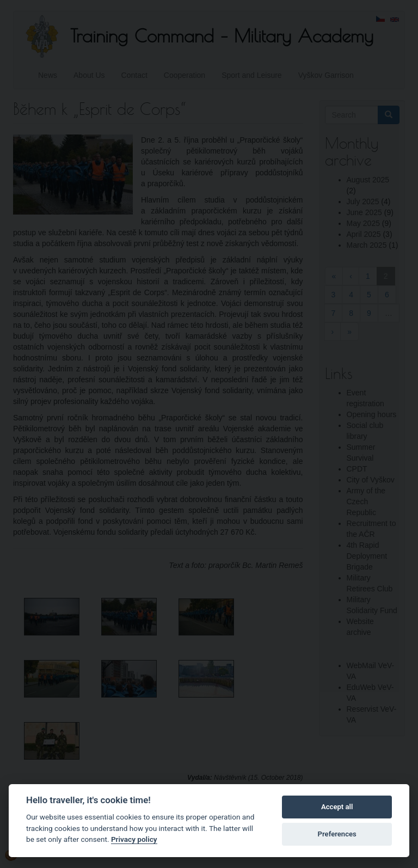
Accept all (337, 807)
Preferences (337, 834)
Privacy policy (134, 839)
